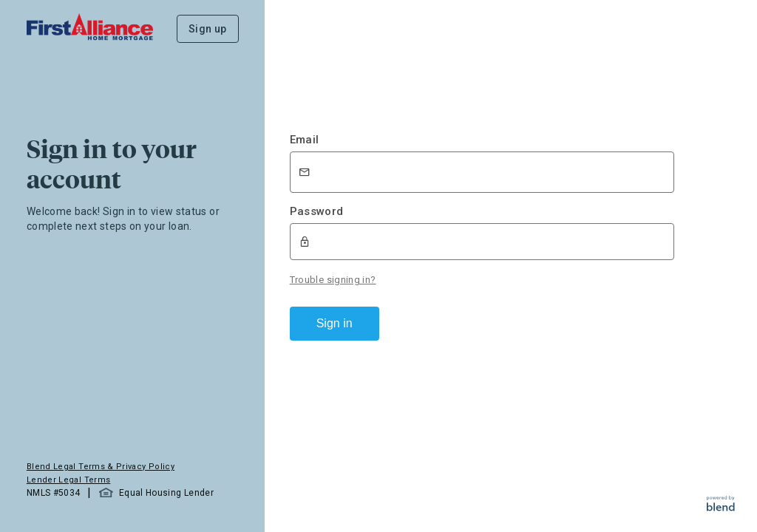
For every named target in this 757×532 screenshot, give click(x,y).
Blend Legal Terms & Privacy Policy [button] (101, 467)
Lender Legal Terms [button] (68, 480)
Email (305, 140)
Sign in (335, 323)
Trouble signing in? (333, 280)
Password (317, 211)
